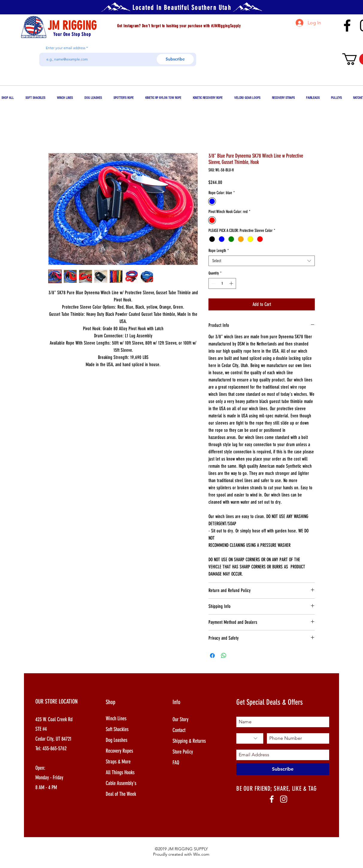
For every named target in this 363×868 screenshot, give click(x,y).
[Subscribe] (175, 59)
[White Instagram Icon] (284, 799)
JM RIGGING (72, 26)
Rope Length (219, 251)
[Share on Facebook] (212, 656)
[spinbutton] (222, 283)
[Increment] (232, 283)
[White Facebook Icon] (272, 799)
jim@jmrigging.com (318, 39)
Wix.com (201, 854)
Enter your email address (66, 48)
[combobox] (262, 261)
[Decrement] (213, 283)
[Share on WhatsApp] (224, 656)
